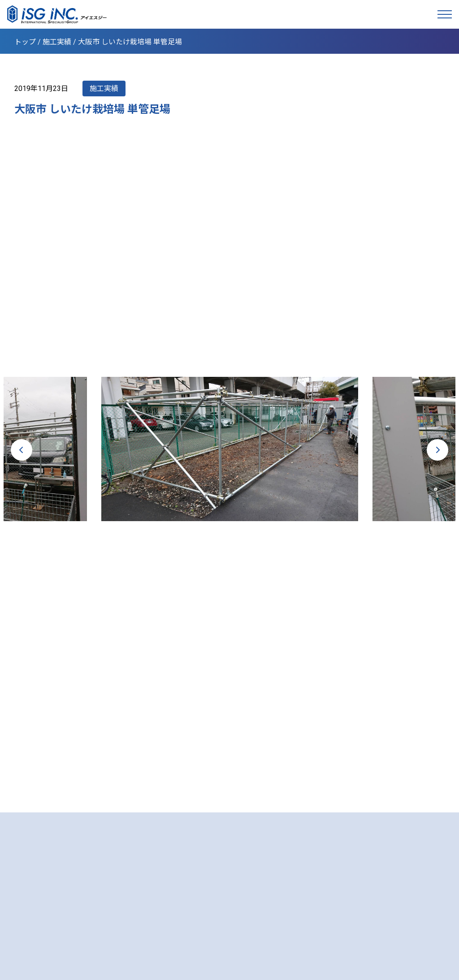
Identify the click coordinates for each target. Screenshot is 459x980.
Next (437, 450)
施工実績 (57, 42)
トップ (25, 42)
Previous (22, 450)
